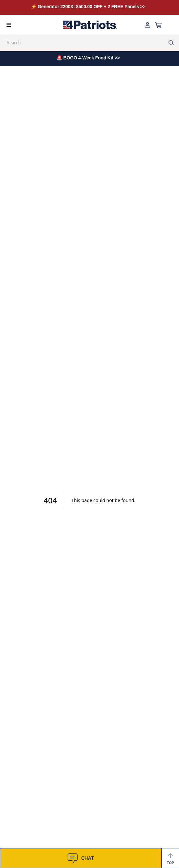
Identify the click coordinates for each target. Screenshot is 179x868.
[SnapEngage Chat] (81, 858)
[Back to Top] (170, 858)
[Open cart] (158, 25)
